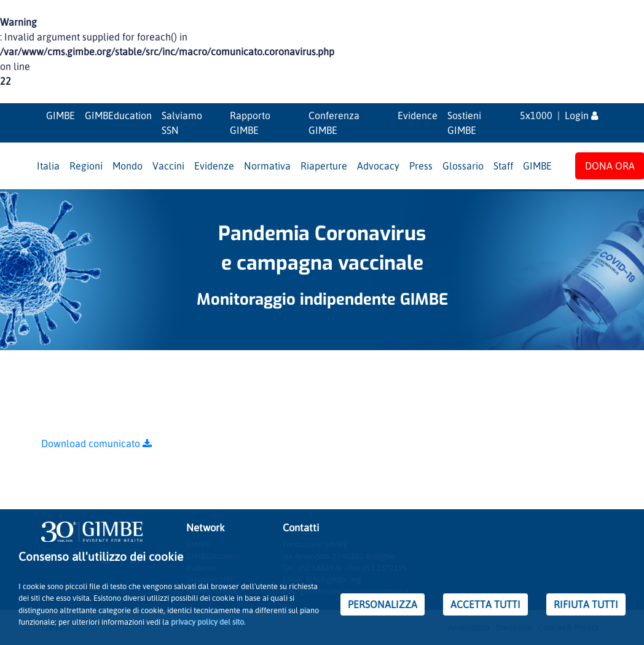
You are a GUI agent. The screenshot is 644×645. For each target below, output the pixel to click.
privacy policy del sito (207, 622)
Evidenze (214, 166)
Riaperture (324, 166)
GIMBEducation (118, 115)
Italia (48, 166)
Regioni (86, 166)
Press (421, 166)
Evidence (418, 115)
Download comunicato (96, 444)
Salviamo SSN (182, 123)
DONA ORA (610, 166)
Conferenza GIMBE (334, 123)
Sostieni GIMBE (464, 123)
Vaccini (168, 166)
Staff (503, 166)
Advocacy (378, 166)
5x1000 (536, 115)
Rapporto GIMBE (250, 123)
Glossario (463, 166)
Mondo (128, 166)
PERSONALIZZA (383, 604)
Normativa (267, 166)
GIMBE (61, 115)
